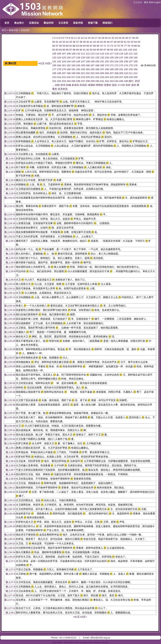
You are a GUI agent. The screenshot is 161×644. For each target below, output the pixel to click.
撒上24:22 (10, 236)
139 (131, 57)
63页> (49, 63)
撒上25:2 (10, 249)
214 (59, 77)
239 (93, 81)
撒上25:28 (10, 362)
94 (94, 50)
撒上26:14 (10, 505)
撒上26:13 (10, 500)
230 (136, 77)
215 (64, 77)
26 (127, 38)
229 (131, 77)
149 (93, 61)
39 (84, 42)
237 (83, 81)
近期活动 (34, 23)
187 (102, 69)
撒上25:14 (10, 306)
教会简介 (19, 23)
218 (78, 77)
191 (121, 69)
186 (97, 69)
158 (136, 61)
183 (83, 69)
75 (118, 46)
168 (97, 65)
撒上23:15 (10, 106)
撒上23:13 (10, 93)
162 (69, 65)
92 (88, 50)
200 (78, 73)
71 (105, 46)
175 (131, 65)
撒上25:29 (10, 366)
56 (54, 46)
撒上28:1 (10, 613)
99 (112, 50)
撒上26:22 (10, 543)
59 (64, 46)
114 (97, 54)
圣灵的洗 (63, 89)
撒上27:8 (10, 587)
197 (64, 73)
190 (116, 69)
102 (125, 50)
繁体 (146, 2)
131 (93, 57)
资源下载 (93, 23)
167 (93, 65)
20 (106, 38)
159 (54, 65)
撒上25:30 (10, 375)
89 (77, 50)
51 (125, 42)
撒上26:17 (10, 522)
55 (139, 42)
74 (115, 46)
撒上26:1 (10, 448)
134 (107, 57)
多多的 (75, 85)
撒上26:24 (10, 552)
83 (57, 50)
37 (77, 42)
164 (78, 65)
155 (121, 61)
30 (54, 42)
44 (101, 42)
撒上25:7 (10, 267)
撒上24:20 (10, 228)
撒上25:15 (10, 310)
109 (73, 54)
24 (120, 38)
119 (121, 54)
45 (105, 42)
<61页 (41, 63)
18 (99, 38)
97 (105, 50)
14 (86, 38)
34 (67, 42)
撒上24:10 (10, 198)
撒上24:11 (10, 206)
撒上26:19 (10, 526)
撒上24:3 (10, 167)
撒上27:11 (10, 600)
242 (107, 81)
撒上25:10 (10, 284)
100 (116, 50)
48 (115, 42)
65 (84, 46)
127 (73, 57)
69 (98, 46)
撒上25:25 (10, 341)
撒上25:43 (10, 439)
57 (57, 46)
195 (54, 73)
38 (81, 42)
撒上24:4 (10, 172)
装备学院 (78, 23)
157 (131, 61)
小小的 (121, 85)
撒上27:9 (10, 591)
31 (57, 42)
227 (121, 77)
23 (116, 38)
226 (116, 77)
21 (110, 38)
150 (97, 61)
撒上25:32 (10, 383)
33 (64, 42)
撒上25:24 (10, 336)
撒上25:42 (10, 435)
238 (88, 81)
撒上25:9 (10, 280)
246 (126, 81)
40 (88, 42)
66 (88, 46)
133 (102, 57)
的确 (69, 85)
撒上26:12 (10, 492)
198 (69, 73)
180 (69, 69)
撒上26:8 (10, 474)
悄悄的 (100, 85)
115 (102, 54)
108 (69, 54)
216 (69, 77)
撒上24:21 (10, 232)
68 (94, 46)
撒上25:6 (10, 262)
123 (54, 57)
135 (112, 57)
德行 (131, 81)
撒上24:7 (10, 189)
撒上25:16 (10, 314)
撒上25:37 (10, 413)
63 (77, 46)
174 (126, 65)
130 (88, 57)
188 (107, 69)
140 (136, 57)
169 (102, 65)
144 (69, 61)
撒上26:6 (10, 465)
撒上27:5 (10, 582)
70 (101, 46)
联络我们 (107, 23)
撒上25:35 (10, 400)
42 (94, 42)
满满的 (92, 85)
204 (97, 73)
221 (93, 77)
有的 (128, 85)
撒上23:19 (10, 119)
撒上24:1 (10, 158)
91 (84, 50)
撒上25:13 (10, 297)
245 (121, 81)
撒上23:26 (10, 146)
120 (126, 54)
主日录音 (63, 23)
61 (71, 46)
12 (79, 38)
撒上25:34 (10, 392)
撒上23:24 (10, 137)
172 (116, 65)
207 (112, 73)
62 (74, 46)
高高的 (83, 85)
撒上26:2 (10, 452)
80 (136, 46)
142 (59, 61)
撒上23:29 (10, 154)
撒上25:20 (10, 323)
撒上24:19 (10, 223)
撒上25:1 (10, 241)
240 (97, 81)
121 (131, 54)
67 (91, 46)
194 (136, 69)
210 (126, 73)
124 (59, 57)
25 (123, 38)
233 (64, 81)
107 (64, 54)
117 (112, 54)
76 (122, 46)
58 (60, 46)
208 (116, 73)
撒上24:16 (10, 219)
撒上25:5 (10, 258)
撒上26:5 (10, 461)
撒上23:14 (10, 102)
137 (121, 57)
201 (83, 73)
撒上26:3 (10, 457)
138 (126, 57)
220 (88, 77)
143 (64, 61)
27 (130, 38)
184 (88, 69)
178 (59, 69)
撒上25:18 (10, 319)
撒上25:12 (10, 293)
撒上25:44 (10, 443)
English (157, 2)
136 (116, 57)
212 (136, 73)
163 (73, 65)
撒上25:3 (10, 254)
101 (121, 50)
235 (73, 81)
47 (112, 42)
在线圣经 (25, 30)
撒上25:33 (10, 387)
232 (59, 81)
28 (133, 38)
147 (83, 61)
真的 (134, 85)
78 (129, 46)
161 (64, 65)
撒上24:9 (10, 193)
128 (78, 57)
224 (107, 77)
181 (73, 69)
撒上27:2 (10, 569)
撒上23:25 (10, 141)
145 (73, 61)
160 (59, 65)
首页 (7, 23)
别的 (57, 85)
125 (64, 57)
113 (93, 54)
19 (103, 38)
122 (136, 54)
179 (64, 69)
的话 (137, 81)
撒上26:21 (10, 539)
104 (135, 50)
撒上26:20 (10, 535)
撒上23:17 (10, 115)
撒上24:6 (10, 184)
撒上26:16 (10, 513)
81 (139, 46)
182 (78, 69)
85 (64, 50)
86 (67, 50)
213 (54, 77)
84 (60, 50)
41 (91, 42)
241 (102, 81)
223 (102, 77)
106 (59, 54)
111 (83, 54)
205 (102, 73)
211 (131, 73)
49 (118, 42)
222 (97, 77)
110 (78, 54)
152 (107, 61)
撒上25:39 (10, 417)
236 (78, 81)
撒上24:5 (10, 180)
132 (97, 57)
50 (122, 42)
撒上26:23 (10, 548)
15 (89, 38)
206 (107, 73)
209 (121, 73)
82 (54, 50)
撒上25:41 (10, 430)
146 (78, 61)
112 (88, 54)
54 (136, 42)
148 (88, 61)
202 (88, 73)
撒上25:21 (10, 328)
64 (81, 46)
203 (93, 73)
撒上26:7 (10, 470)
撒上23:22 (10, 128)
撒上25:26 (10, 349)
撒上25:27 (10, 358)
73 (112, 46)
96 (101, 50)
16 (93, 38)
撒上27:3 (10, 574)
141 (54, 61)
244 (116, 81)
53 (132, 42)
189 (112, 69)
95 (98, 50)
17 (96, 38)
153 (112, 61)
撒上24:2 (10, 163)
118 (116, 54)
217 (73, 77)
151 (102, 61)
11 (76, 38)
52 (129, 42)
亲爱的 (108, 85)
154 (116, 61)
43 (98, 42)
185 (93, 69)
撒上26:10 (10, 483)
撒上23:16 (10, 110)
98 (108, 50)
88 (74, 50)
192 (126, 69)
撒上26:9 (10, 479)
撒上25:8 (10, 271)
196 (59, 73)
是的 (114, 85)
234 (69, 81)
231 (54, 81)
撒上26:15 (10, 509)
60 (67, 46)
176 (136, 65)
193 (131, 69)
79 (132, 46)
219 (83, 77)
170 (107, 65)
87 (71, 50)
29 (137, 38)
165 (83, 65)
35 (71, 42)
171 (112, 65)
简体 (151, 2)
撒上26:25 (10, 557)
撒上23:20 (10, 124)
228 (126, 77)
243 (112, 81)
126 (69, 57)
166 (88, 65)
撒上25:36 (10, 405)
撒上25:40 (10, 426)
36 (74, 42)
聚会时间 (49, 23)
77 (125, 46)
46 (108, 42)
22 (113, 38)
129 (83, 57)
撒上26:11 (10, 487)
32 (60, 42)
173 (121, 65)
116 (107, 54)
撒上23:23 (10, 132)
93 (91, 50)
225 (112, 77)
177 (54, 69)
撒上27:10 (10, 595)
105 (54, 54)
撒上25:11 (10, 288)
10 (72, 38)
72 (108, 46)
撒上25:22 (10, 332)
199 (73, 73)
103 (130, 50)
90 (81, 50)
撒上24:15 (10, 214)
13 (82, 38)
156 (126, 61)
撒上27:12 (10, 608)
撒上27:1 (10, 561)
